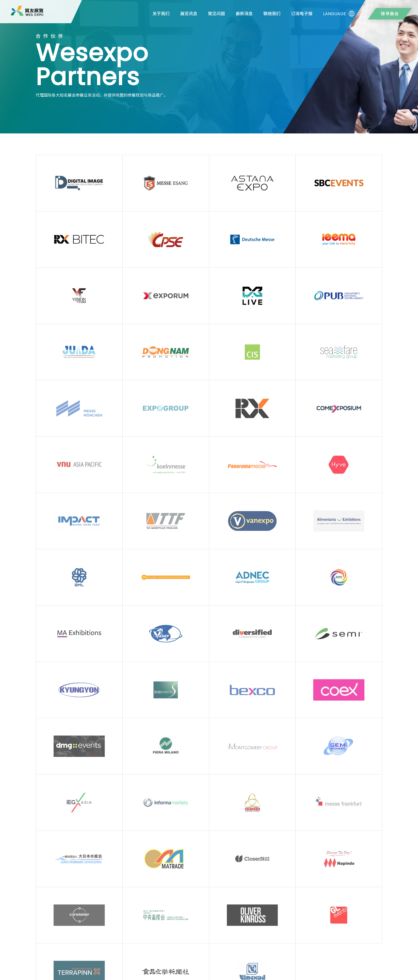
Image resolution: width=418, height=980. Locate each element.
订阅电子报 (302, 14)
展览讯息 (189, 14)
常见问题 (216, 14)
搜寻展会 (390, 14)
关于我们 (161, 14)
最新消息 (244, 14)
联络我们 (272, 14)
